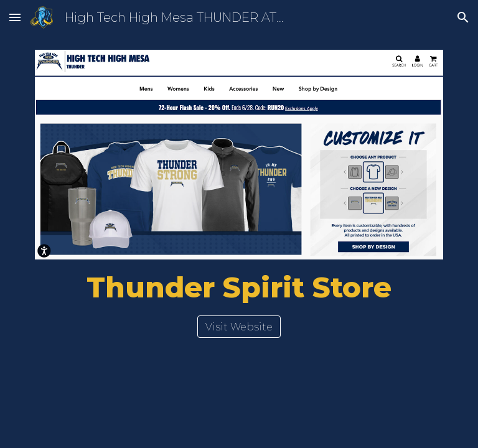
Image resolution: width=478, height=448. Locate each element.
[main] (239, 288)
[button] (15, 17)
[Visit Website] (239, 327)
